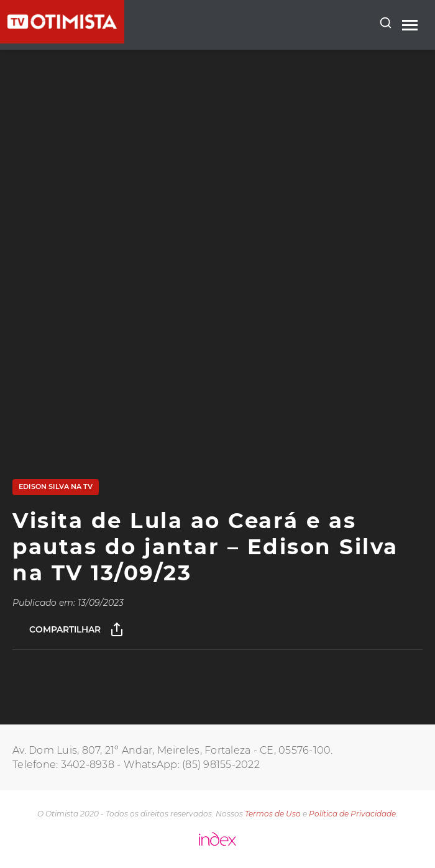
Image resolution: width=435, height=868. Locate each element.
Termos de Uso (273, 814)
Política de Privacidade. (353, 814)
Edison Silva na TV (56, 487)
